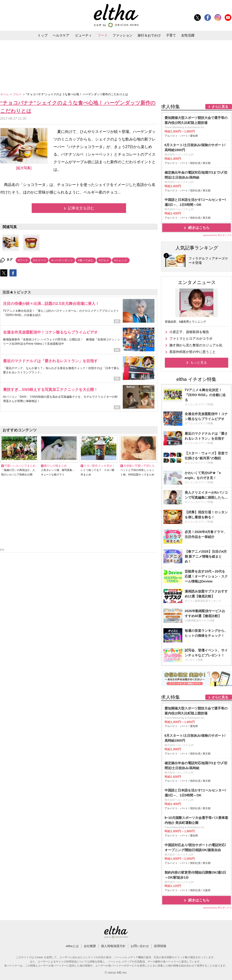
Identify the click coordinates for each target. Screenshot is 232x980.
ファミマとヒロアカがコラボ (191, 339)
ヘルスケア (61, 35)
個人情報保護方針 (113, 946)
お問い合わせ (140, 946)
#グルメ (104, 260)
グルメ (18, 94)
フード (103, 35)
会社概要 (90, 946)
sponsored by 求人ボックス (218, 235)
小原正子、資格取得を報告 (189, 332)
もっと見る (199, 362)
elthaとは (72, 946)
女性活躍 (188, 35)
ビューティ (83, 35)
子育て (171, 35)
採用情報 (160, 946)
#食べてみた (86, 260)
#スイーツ (40, 260)
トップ (43, 35)
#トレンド (121, 260)
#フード (23, 260)
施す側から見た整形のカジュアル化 (196, 345)
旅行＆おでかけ (149, 35)
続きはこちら (199, 228)
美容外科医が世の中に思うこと (193, 352)
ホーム (5, 94)
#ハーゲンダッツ (62, 260)
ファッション (123, 35)
